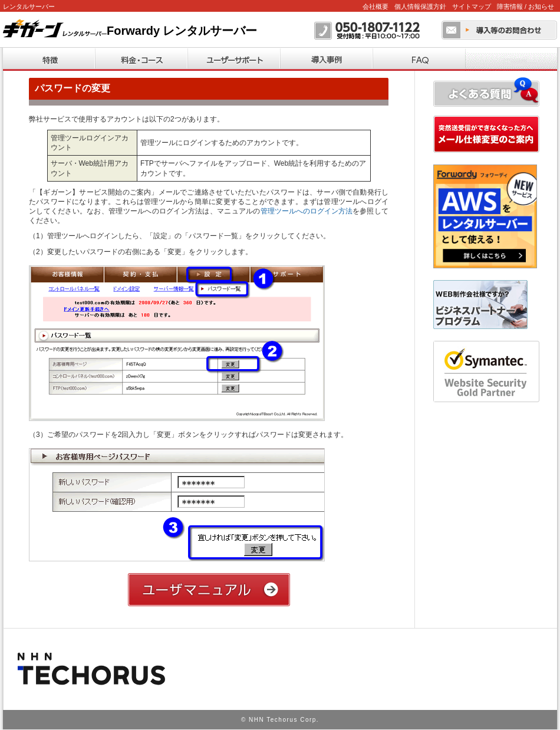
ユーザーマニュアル (209, 590)
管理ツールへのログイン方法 (307, 211)
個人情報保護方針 (420, 6)
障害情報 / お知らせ (526, 6)
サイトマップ (472, 6)
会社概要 (375, 6)
